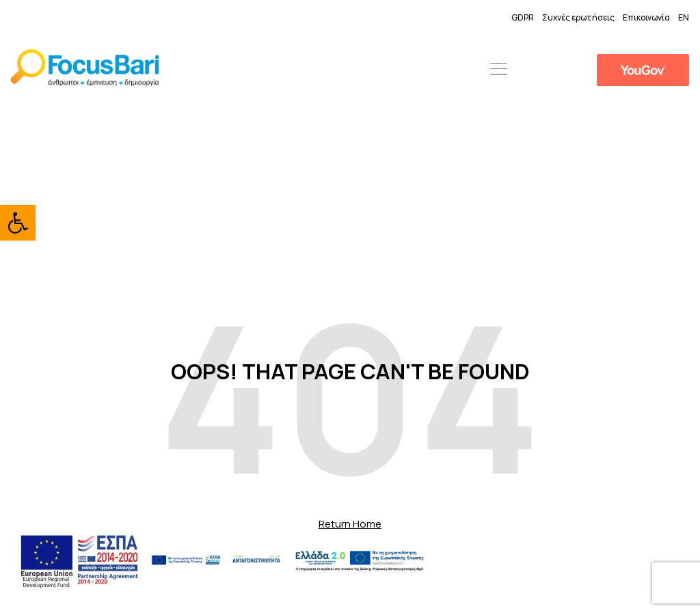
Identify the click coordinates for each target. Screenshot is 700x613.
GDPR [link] (523, 17)
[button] (498, 70)
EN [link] (684, 17)
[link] (18, 223)
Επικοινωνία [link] (646, 17)
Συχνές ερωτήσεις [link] (578, 17)
